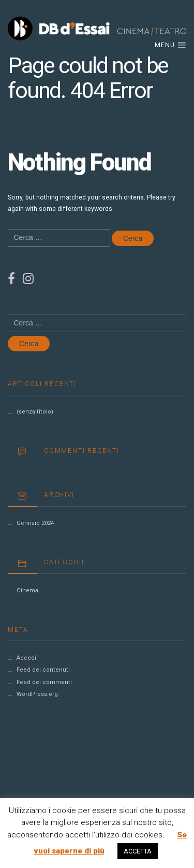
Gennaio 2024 (35, 523)
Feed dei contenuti (43, 670)
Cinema (27, 590)
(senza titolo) (35, 412)
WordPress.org (37, 694)
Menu (170, 45)
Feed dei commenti (44, 682)
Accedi (26, 658)
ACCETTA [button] (138, 851)
